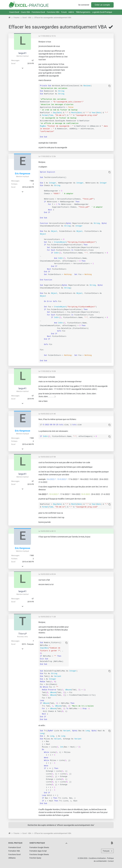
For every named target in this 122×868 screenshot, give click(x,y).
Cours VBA (25, 12)
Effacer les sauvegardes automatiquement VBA (53, 18)
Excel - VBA (27, 18)
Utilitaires (12, 858)
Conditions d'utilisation (97, 858)
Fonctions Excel (38, 12)
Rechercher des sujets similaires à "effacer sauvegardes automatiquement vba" (61, 825)
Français (106, 851)
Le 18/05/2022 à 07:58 (47, 457)
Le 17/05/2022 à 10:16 (47, 36)
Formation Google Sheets (39, 847)
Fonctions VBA (53, 12)
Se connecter (84, 5)
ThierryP (23, 634)
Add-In (71, 12)
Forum (64, 12)
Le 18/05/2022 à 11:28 (47, 617)
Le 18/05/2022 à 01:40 (47, 414)
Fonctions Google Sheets (39, 854)
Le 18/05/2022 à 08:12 (47, 531)
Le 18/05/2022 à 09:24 (47, 574)
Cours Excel (14, 12)
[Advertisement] (91, 58)
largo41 (23, 53)
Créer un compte (102, 5)
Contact (111, 861)
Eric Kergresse (23, 173)
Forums (17, 18)
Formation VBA (14, 851)
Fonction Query (35, 858)
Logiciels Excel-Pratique (102, 12)
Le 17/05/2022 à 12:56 (47, 156)
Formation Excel (15, 847)
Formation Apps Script (38, 851)
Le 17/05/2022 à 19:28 (47, 371)
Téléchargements (83, 12)
